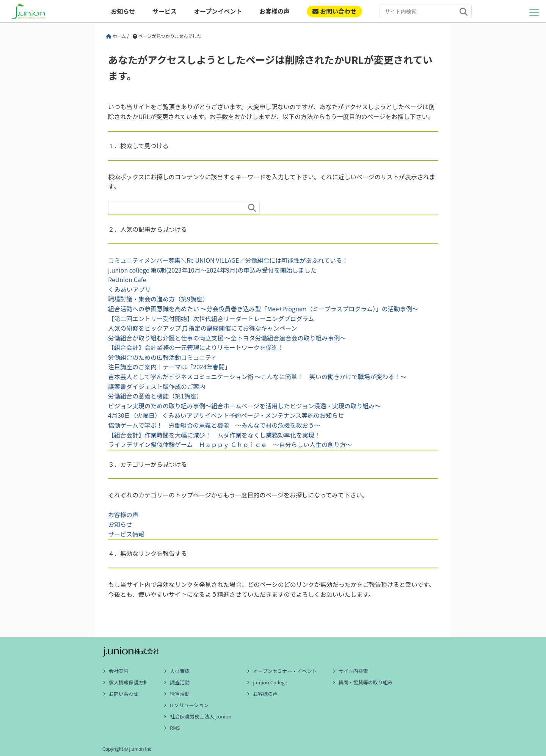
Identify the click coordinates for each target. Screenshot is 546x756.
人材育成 (180, 671)
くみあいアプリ (129, 289)
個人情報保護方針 (129, 682)
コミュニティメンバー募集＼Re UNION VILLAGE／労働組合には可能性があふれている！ (228, 260)
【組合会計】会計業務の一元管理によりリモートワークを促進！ (196, 347)
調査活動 (180, 682)
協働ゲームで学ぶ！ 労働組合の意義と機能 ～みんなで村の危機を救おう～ (214, 425)
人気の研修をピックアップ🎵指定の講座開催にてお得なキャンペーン (203, 328)
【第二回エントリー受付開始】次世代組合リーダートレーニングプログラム (211, 318)
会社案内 (119, 671)
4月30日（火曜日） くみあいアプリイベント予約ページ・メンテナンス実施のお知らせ (226, 415)
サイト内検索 (353, 671)
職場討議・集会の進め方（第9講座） (158, 299)
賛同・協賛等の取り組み (366, 682)
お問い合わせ (334, 11)
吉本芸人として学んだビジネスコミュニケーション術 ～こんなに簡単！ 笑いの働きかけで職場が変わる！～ (257, 376)
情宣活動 (180, 694)
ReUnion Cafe (127, 279)
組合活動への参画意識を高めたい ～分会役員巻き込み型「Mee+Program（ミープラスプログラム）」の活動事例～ (263, 309)
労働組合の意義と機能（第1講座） (155, 396)
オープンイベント (218, 11)
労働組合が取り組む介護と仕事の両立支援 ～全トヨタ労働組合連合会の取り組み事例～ (227, 338)
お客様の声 (275, 11)
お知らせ (123, 11)
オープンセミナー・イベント (285, 671)
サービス (165, 11)
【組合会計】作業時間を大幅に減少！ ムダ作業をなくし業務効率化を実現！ (214, 435)
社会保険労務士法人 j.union (201, 716)
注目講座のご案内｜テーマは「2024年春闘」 (169, 367)
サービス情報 (126, 534)
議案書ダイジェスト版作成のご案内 (157, 386)
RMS (175, 728)
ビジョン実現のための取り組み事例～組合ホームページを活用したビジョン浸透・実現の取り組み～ (244, 406)
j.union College (270, 682)
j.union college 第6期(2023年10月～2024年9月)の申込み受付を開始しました (212, 270)
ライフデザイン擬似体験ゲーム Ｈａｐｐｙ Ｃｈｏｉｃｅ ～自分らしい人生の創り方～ (230, 444)
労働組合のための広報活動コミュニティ (162, 357)
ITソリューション (189, 705)
